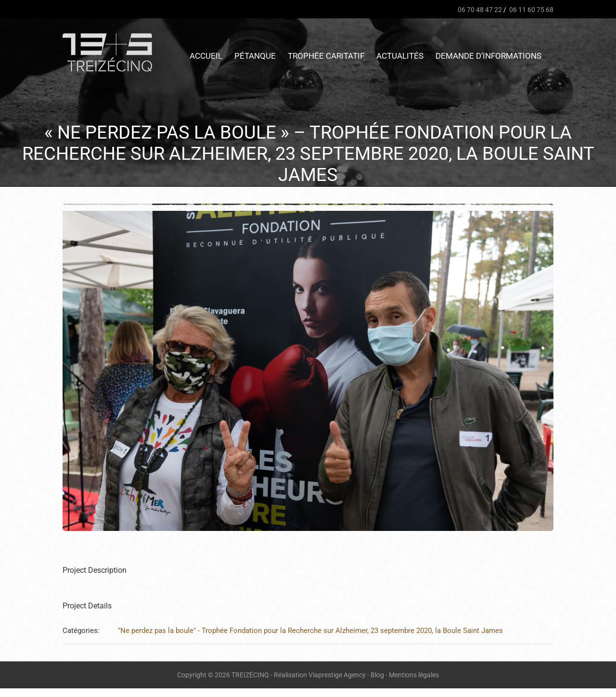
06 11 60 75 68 (531, 10)
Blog (377, 675)
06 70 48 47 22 (479, 10)
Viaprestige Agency (337, 675)
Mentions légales (414, 675)
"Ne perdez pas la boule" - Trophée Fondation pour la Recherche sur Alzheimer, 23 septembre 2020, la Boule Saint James (310, 631)
